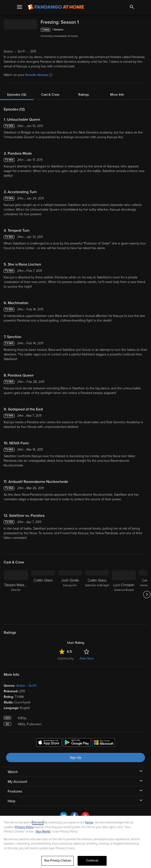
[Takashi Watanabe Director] (16, 595)
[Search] (132, 7)
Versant (38, 822)
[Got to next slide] (147, 595)
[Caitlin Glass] (43, 595)
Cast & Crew (50, 95)
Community (66, 658)
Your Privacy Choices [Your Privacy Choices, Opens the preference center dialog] (58, 861)
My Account (17, 782)
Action (21, 686)
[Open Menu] (20, 7)
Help (11, 801)
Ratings (84, 95)
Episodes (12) (17, 95)
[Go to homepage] (56, 7)
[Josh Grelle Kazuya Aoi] (70, 595)
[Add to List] (145, 30)
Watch (13, 772)
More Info (117, 95)
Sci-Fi (33, 686)
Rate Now (87, 658)
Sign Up (76, 758)
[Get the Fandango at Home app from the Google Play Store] (77, 743)
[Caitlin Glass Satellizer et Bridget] (97, 595)
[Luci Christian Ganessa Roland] (124, 595)
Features (15, 791)
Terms (89, 822)
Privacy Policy (24, 827)
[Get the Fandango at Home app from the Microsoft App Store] (104, 743)
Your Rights (43, 832)
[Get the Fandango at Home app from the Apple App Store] (49, 743)
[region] (75, 842)
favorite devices (39, 75)
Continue (92, 861)
